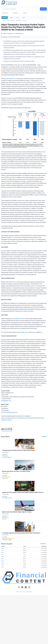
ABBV (6, 457)
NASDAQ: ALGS (19, 319)
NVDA (3, 563)
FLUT (9, 498)
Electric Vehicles (7, 477)
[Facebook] (22, 587)
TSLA (3, 567)
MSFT (3, 561)
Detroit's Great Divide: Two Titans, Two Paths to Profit (17, 471)
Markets (5, 18)
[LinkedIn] (26, 587)
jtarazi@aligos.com (6, 401)
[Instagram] (29, 587)
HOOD (11, 498)
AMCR (9, 457)
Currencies (13, 20)
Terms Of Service (37, 583)
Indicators (25, 13)
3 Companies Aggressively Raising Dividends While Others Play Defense (21, 533)
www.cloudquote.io (34, 580)
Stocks (12, 18)
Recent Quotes (5, 13)
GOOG (3, 557)
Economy (6, 456)
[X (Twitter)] (19, 587)
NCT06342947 (10, 79)
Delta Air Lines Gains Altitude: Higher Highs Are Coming (17, 512)
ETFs (18, 18)
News (9, 20)
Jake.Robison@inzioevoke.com (9, 412)
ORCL (3, 565)
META (3, 559)
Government (7, 517)
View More (44, 437)
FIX (8, 540)
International (19, 20)
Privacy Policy (28, 583)
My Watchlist (15, 13)
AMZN (3, 548)
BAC (2, 555)
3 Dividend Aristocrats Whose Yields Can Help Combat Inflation (19, 450)
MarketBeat (5, 454)
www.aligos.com (33, 239)
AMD (3, 553)
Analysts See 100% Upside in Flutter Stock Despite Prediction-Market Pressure (23, 492)
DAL (6, 519)
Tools (24, 18)
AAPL (3, 550)
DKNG (6, 498)
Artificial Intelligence (8, 538)
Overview (4, 20)
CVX (11, 457)
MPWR (10, 540)
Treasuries (24, 20)
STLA (7, 478)
